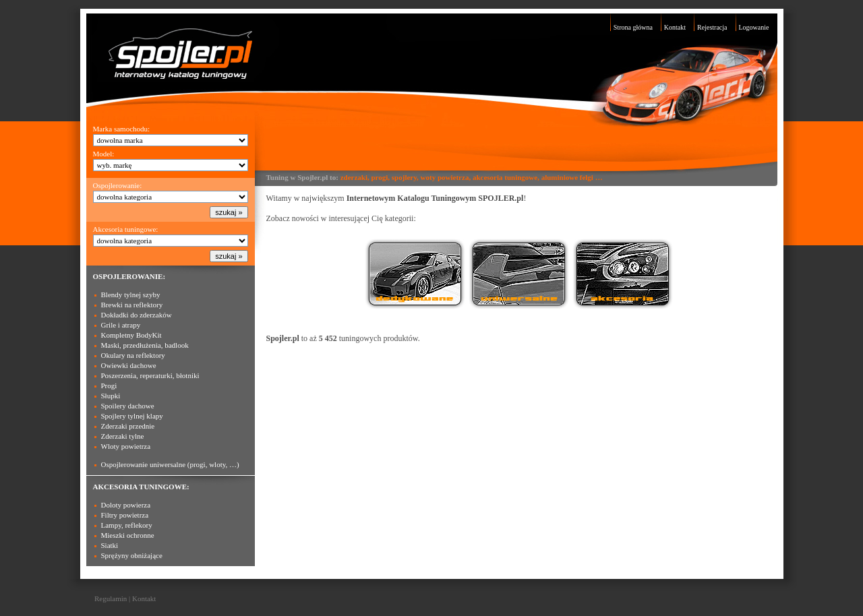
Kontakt (675, 27)
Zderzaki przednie (128, 426)
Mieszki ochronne (128, 535)
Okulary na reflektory (133, 355)
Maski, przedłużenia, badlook (145, 345)
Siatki (110, 545)
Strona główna (633, 27)
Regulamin (111, 598)
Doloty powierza (126, 505)
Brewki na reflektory (132, 305)
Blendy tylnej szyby (131, 295)
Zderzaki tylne (123, 436)
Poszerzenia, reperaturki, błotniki (150, 375)
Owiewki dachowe (129, 365)
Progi (109, 386)
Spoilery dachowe (128, 406)
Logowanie (754, 27)
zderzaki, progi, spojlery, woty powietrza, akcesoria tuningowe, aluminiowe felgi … (472, 177)
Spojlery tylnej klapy (132, 416)
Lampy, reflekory (127, 525)
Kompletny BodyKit (131, 335)
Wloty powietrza (126, 446)
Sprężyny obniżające (132, 555)
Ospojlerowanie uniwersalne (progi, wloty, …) (170, 464)
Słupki (111, 396)
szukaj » (229, 212)
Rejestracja (712, 27)
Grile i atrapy (121, 325)
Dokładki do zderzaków (137, 315)
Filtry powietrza (125, 515)
